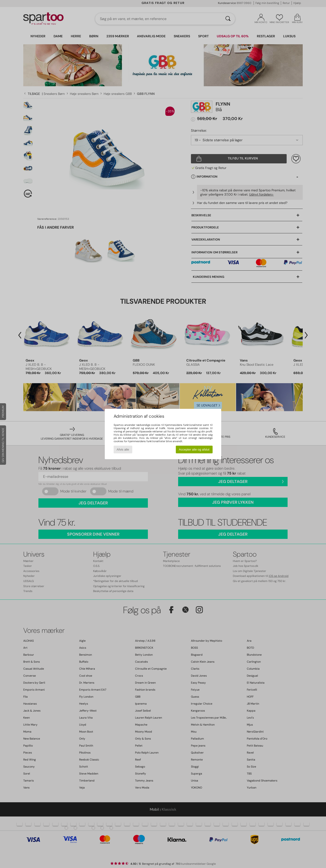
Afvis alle (123, 449)
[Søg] (228, 19)
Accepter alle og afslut (194, 449)
